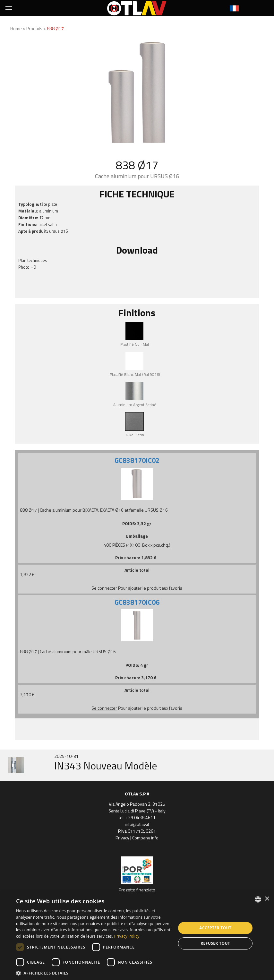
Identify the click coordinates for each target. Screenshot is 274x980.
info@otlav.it (137, 824)
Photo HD (27, 267)
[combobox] (258, 899)
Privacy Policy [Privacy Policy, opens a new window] (127, 936)
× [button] (267, 899)
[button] (94, 972)
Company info (145, 838)
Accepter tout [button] (215, 928)
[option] (137, 765)
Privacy (122, 838)
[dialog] (137, 936)
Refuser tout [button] (215, 943)
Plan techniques (33, 260)
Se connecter (104, 588)
